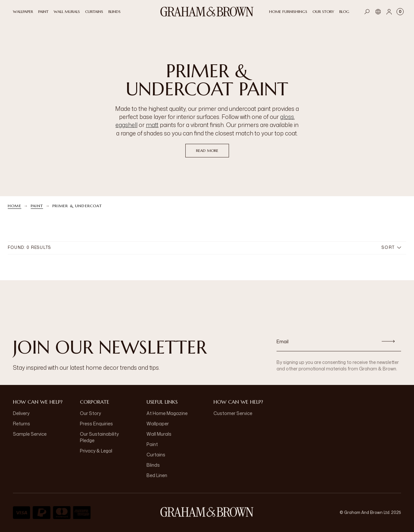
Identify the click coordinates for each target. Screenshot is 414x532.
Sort (391, 247)
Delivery (21, 413)
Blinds (153, 465)
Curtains (156, 455)
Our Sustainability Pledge (99, 437)
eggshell (126, 125)
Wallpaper (158, 424)
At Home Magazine (167, 413)
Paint (37, 206)
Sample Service (30, 434)
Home (15, 206)
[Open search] (367, 12)
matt (152, 125)
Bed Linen (157, 475)
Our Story (90, 413)
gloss (287, 117)
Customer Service (233, 413)
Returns (22, 424)
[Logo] (207, 12)
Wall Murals (159, 434)
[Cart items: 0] (400, 12)
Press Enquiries (96, 424)
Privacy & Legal (96, 451)
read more (207, 150)
